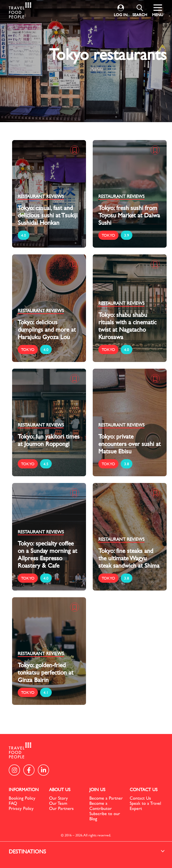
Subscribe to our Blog (105, 816)
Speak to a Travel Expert (145, 806)
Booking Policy (22, 798)
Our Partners (61, 808)
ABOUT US (60, 789)
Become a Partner (106, 798)
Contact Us (140, 798)
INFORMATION (24, 789)
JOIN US (97, 789)
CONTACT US (144, 789)
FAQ (13, 803)
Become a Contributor (101, 806)
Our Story (58, 798)
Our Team (58, 803)
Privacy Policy (21, 808)
